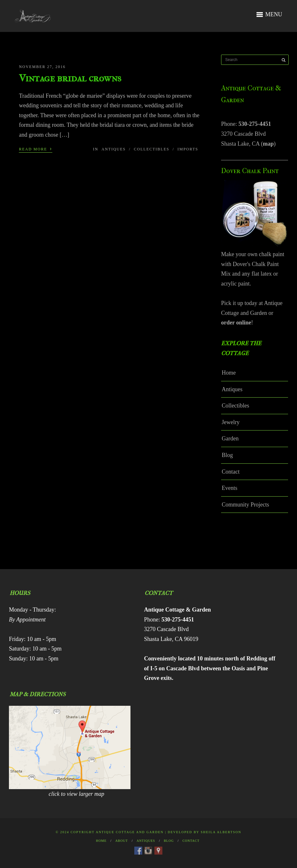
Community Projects (245, 505)
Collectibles (152, 149)
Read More (35, 148)
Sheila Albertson (221, 832)
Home (229, 373)
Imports (188, 149)
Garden (230, 438)
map (268, 144)
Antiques (114, 149)
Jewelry (231, 422)
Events (230, 488)
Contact (231, 472)
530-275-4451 (255, 124)
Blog (227, 455)
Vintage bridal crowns (70, 78)
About (121, 841)
